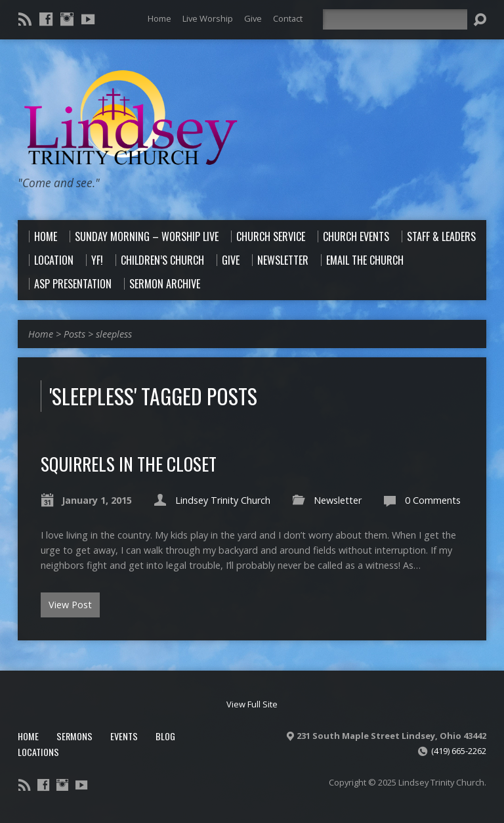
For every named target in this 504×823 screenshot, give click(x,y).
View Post (70, 605)
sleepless (114, 334)
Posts (74, 334)
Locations (38, 752)
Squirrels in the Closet (129, 463)
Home (159, 18)
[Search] (395, 19)
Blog (165, 736)
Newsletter (338, 500)
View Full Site (252, 704)
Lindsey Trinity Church (223, 500)
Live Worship (208, 18)
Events (124, 736)
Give (253, 18)
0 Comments (433, 500)
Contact (288, 18)
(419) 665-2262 (459, 751)
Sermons (74, 736)
